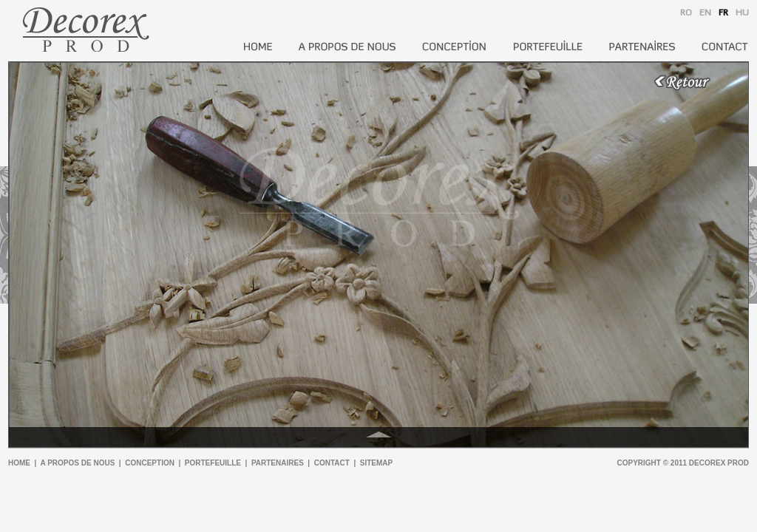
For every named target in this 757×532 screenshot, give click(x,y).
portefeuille (213, 463)
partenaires (278, 463)
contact (332, 463)
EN (705, 13)
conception (150, 463)
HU (742, 13)
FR (723, 13)
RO (686, 13)
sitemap (376, 463)
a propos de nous (78, 463)
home (19, 463)
